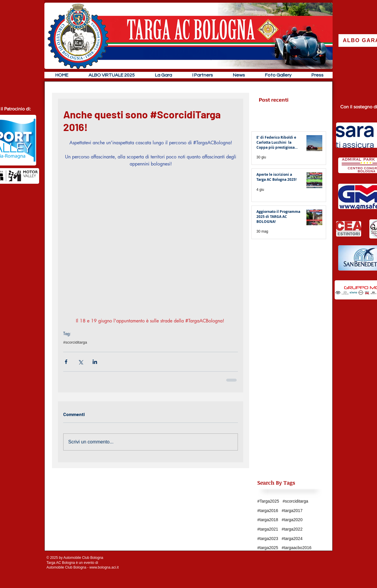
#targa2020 (292, 520)
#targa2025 (268, 548)
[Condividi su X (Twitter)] (80, 362)
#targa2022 (292, 529)
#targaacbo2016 (297, 548)
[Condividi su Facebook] (66, 362)
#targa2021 (268, 529)
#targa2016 (268, 511)
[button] (164, 75)
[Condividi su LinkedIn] (95, 362)
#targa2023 (268, 539)
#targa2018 (268, 520)
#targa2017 (292, 511)
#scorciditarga (75, 342)
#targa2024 (292, 539)
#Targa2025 (268, 501)
